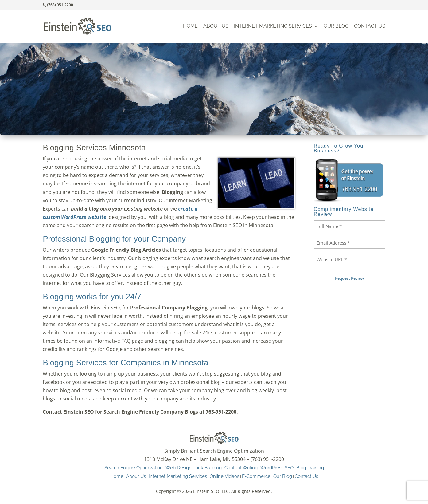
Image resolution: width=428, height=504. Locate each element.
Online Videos (224, 476)
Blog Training (310, 468)
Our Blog (336, 26)
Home (190, 26)
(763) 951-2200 (60, 5)
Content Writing (241, 468)
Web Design (179, 468)
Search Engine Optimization (134, 468)
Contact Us (370, 26)
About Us (216, 26)
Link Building (208, 468)
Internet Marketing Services (273, 26)
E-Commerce (256, 476)
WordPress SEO (277, 468)
